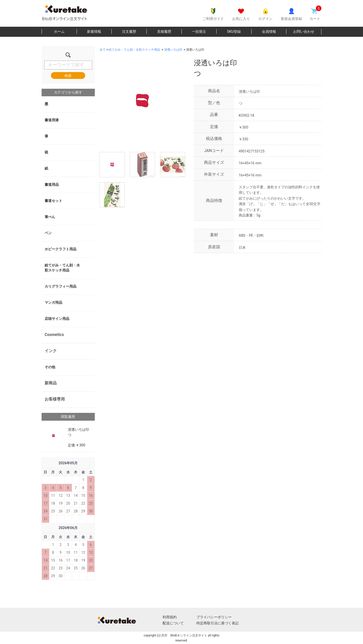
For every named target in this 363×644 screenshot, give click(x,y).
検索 (68, 76)
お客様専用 (55, 399)
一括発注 (199, 32)
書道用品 (52, 185)
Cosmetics (54, 335)
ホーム (59, 32)
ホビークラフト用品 (60, 249)
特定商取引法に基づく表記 (218, 623)
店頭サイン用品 (57, 319)
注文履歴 (129, 32)
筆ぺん (50, 217)
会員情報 (269, 32)
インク (51, 351)
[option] (142, 101)
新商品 (51, 383)
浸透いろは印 (173, 50)
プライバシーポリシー (214, 617)
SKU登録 (234, 32)
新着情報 (94, 32)
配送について (173, 623)
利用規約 (170, 617)
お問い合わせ (304, 32)
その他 (50, 367)
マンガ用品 (53, 302)
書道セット (53, 201)
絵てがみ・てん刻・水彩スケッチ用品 (62, 268)
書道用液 (52, 120)
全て (103, 50)
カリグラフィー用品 (60, 286)
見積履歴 (164, 32)
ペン (48, 233)
